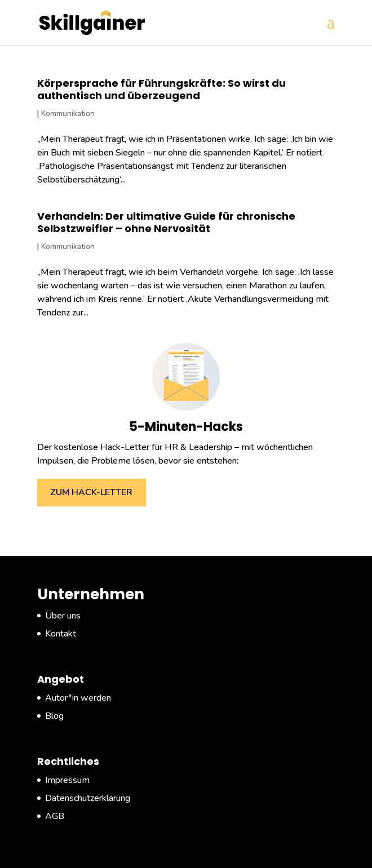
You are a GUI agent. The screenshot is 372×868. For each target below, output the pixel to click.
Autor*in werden (78, 698)
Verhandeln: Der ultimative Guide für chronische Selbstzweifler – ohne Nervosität (166, 222)
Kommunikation (68, 113)
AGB (55, 816)
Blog (54, 716)
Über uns (63, 616)
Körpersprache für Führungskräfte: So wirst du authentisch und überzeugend (161, 89)
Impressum (67, 780)
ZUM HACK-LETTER (91, 492)
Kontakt (61, 634)
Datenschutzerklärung (88, 798)
